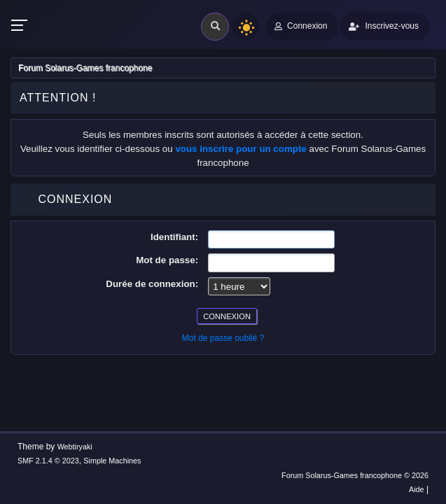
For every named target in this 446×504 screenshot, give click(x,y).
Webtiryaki (75, 447)
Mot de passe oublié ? (223, 338)
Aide (417, 489)
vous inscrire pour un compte (241, 149)
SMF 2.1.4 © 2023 (48, 461)
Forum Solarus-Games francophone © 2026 (355, 475)
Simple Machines (112, 461)
